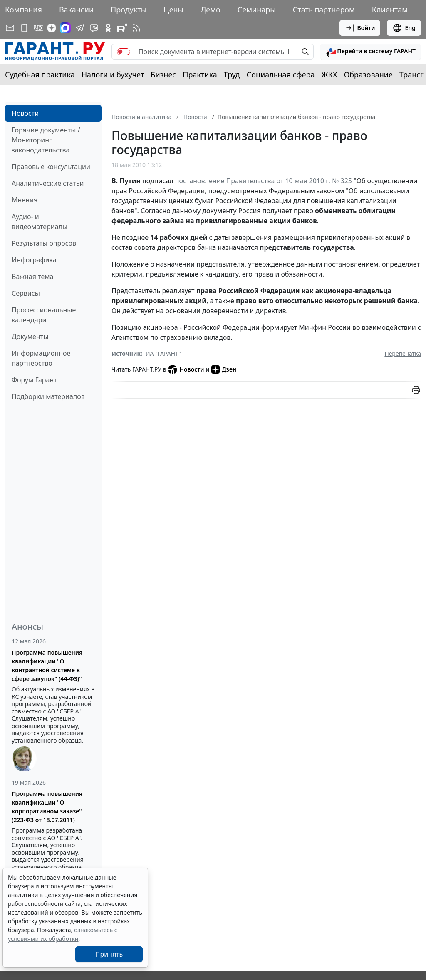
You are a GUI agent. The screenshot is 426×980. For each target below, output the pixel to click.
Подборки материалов (48, 396)
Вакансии (76, 10)
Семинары (257, 10)
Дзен (224, 369)
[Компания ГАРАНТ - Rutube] (122, 28)
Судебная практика (40, 75)
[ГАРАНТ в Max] (65, 28)
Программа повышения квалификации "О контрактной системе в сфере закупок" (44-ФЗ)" (47, 666)
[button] (371, 52)
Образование (368, 75)
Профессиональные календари (44, 315)
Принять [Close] (109, 954)
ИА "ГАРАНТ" (163, 353)
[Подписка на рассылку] (10, 28)
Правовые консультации (51, 167)
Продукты (129, 10)
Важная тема (33, 277)
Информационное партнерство (41, 358)
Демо (211, 10)
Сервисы (26, 293)
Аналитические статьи (48, 183)
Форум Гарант (34, 380)
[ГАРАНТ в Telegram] (80, 28)
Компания (24, 10)
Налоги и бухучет (113, 75)
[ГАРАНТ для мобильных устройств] (24, 28)
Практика (200, 75)
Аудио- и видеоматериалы (40, 222)
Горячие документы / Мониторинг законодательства (46, 140)
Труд (232, 75)
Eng (404, 28)
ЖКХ (329, 75)
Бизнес (163, 75)
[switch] (124, 52)
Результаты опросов (44, 243)
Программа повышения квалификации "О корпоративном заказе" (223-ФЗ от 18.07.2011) (47, 807)
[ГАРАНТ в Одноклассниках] (108, 28)
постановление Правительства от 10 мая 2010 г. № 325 (264, 181)
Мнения (25, 200)
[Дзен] (52, 28)
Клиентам (390, 10)
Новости (25, 113)
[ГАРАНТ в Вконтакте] (38, 28)
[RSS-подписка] (136, 28)
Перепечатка (403, 353)
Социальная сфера (281, 75)
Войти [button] (360, 28)
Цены (173, 10)
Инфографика (34, 260)
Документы (30, 337)
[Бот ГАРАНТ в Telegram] (94, 28)
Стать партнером (324, 10)
